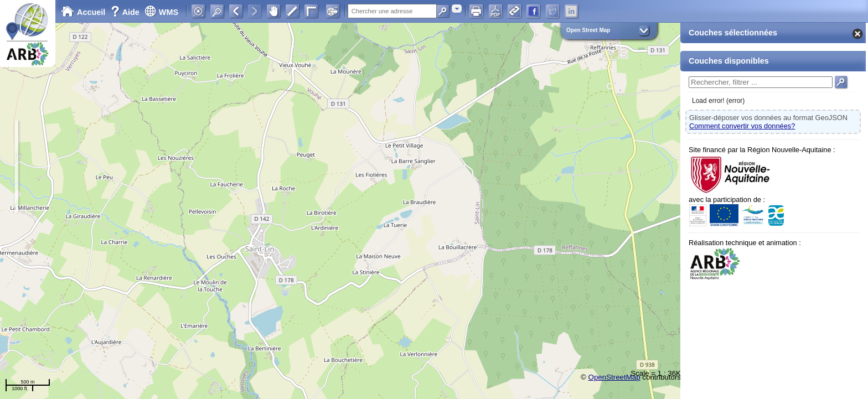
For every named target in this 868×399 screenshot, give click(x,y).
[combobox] (457, 9)
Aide (126, 12)
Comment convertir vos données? (742, 126)
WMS (161, 12)
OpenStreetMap (614, 377)
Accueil (83, 12)
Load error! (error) (718, 101)
